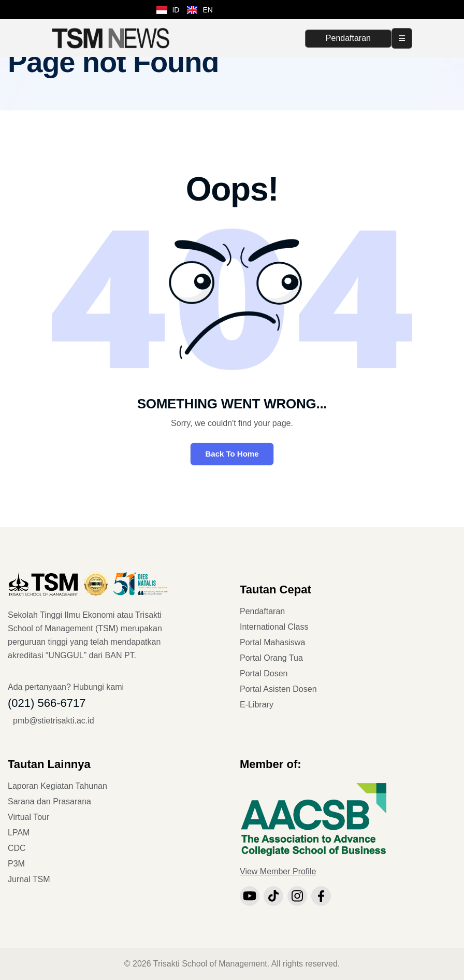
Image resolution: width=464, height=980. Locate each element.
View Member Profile (278, 871)
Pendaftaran (348, 38)
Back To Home (232, 454)
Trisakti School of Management (210, 964)
